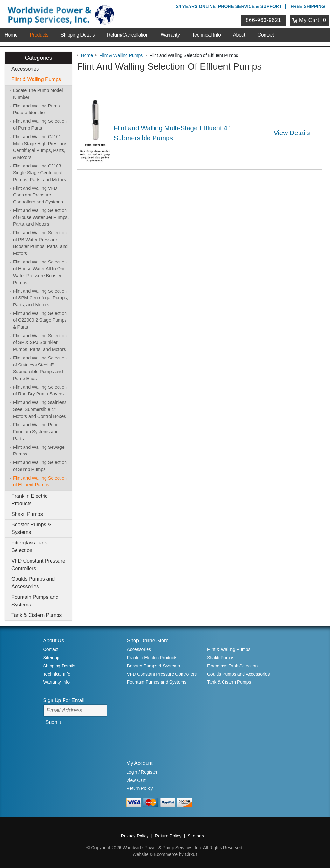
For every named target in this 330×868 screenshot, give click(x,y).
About (239, 35)
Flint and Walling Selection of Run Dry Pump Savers (40, 391)
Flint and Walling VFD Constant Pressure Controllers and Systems (38, 195)
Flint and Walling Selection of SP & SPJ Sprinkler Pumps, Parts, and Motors (40, 342)
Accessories (25, 69)
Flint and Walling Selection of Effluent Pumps (40, 482)
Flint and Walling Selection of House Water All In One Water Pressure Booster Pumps (40, 272)
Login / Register (142, 772)
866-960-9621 (264, 20)
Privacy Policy (135, 836)
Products (39, 35)
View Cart (136, 780)
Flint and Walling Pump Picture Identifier (36, 109)
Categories (38, 58)
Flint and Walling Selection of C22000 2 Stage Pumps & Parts (40, 320)
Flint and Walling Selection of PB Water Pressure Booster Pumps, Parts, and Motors (40, 243)
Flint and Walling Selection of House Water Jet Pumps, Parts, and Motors (41, 217)
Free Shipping (308, 6)
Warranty (170, 35)
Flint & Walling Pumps (36, 79)
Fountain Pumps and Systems (35, 601)
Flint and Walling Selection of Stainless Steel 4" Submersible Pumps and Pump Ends (40, 368)
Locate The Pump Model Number (38, 94)
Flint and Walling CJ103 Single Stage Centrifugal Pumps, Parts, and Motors (39, 173)
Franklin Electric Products (30, 500)
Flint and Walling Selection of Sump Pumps (40, 466)
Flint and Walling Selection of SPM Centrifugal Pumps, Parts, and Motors (41, 298)
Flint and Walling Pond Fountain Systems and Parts (36, 431)
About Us (54, 641)
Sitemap (51, 658)
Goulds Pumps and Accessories (33, 583)
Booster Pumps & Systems (31, 528)
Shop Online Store (148, 641)
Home (11, 35)
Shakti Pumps (27, 514)
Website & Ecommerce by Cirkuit (165, 854)
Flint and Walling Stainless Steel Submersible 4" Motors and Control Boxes (40, 409)
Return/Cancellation (128, 35)
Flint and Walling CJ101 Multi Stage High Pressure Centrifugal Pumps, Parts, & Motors (40, 147)
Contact (266, 35)
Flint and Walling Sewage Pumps (39, 451)
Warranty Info (57, 682)
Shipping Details (78, 35)
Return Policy (139, 788)
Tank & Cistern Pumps (37, 615)
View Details (292, 133)
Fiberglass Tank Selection (29, 547)
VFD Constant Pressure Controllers (38, 565)
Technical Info (206, 35)
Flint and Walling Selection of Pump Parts (40, 125)
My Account (139, 763)
